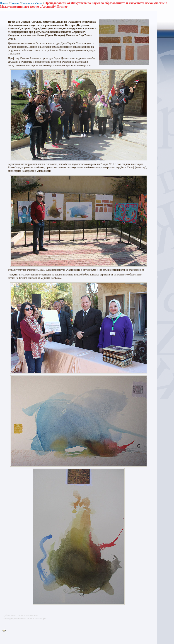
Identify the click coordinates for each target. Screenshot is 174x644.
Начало (4, 3)
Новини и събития (32, 3)
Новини (15, 3)
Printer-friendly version (5, 631)
